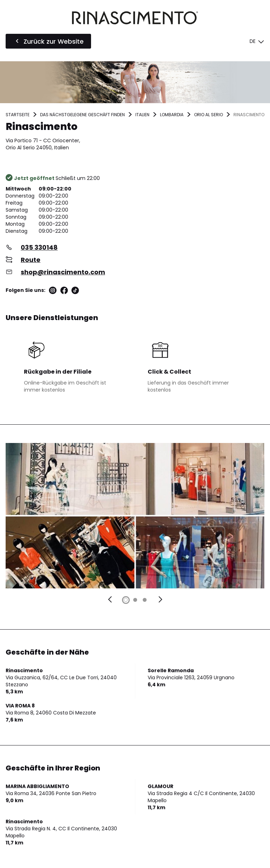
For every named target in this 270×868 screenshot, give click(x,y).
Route (31, 260)
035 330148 (39, 247)
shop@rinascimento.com (63, 272)
